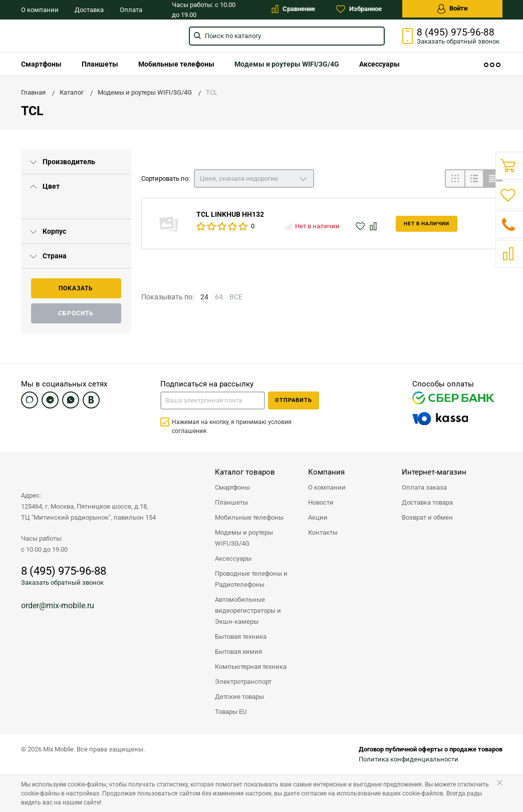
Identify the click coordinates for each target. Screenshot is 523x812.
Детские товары (239, 697)
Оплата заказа (424, 487)
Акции (318, 517)
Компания (326, 472)
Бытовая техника (241, 637)
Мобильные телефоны (176, 64)
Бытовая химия (238, 652)
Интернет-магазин (434, 472)
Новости (321, 502)
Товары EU (231, 712)
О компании (40, 10)
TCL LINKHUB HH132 (230, 214)
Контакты (323, 532)
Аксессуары (379, 64)
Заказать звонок (458, 41)
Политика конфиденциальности (409, 759)
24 (204, 297)
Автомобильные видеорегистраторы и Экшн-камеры (248, 611)
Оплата (131, 10)
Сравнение (293, 9)
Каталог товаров (245, 472)
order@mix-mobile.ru (58, 605)
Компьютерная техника (251, 667)
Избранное (359, 9)
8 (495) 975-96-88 (456, 33)
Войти (452, 9)
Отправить (294, 400)
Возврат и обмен (427, 517)
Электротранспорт (243, 682)
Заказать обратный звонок (62, 582)
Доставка (89, 10)
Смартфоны (41, 64)
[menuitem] (41, 64)
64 (219, 297)
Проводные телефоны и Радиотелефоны (251, 579)
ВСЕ (236, 297)
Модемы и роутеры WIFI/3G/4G (287, 64)
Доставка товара (427, 502)
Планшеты (100, 64)
